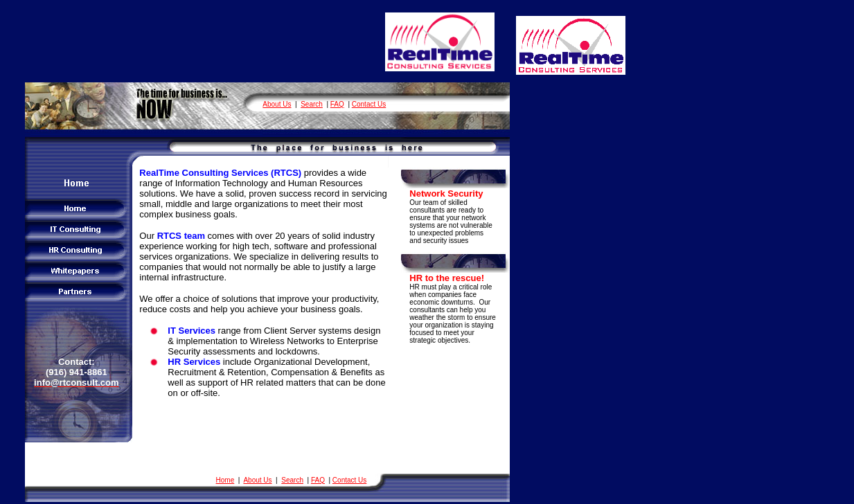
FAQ (337, 104)
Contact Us (369, 104)
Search (312, 104)
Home (225, 480)
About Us (277, 104)
